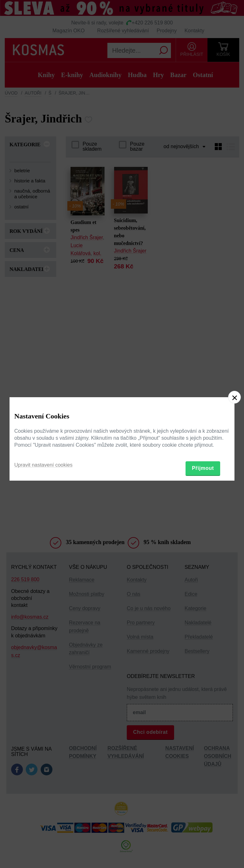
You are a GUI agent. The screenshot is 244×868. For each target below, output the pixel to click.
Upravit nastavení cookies (43, 465)
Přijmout (203, 468)
